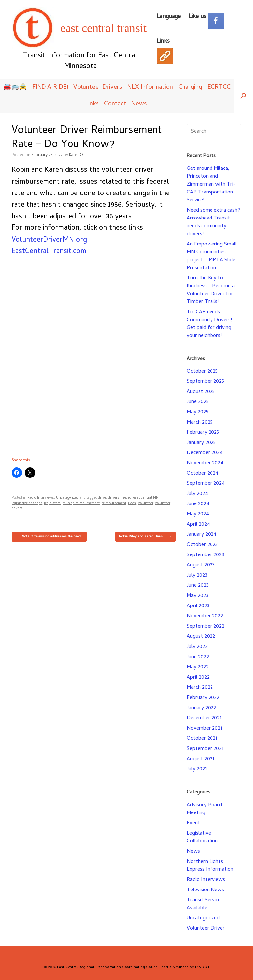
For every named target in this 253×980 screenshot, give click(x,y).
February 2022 (203, 698)
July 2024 (197, 494)
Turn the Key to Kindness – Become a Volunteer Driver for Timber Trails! (211, 290)
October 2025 (202, 372)
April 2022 (198, 678)
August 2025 (201, 392)
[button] (243, 96)
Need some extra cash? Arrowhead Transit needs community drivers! (213, 222)
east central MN (146, 498)
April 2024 (198, 525)
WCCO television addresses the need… (49, 537)
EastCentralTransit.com (49, 252)
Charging (190, 87)
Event (193, 823)
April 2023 (198, 606)
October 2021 (202, 739)
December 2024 (205, 453)
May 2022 (198, 667)
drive (102, 498)
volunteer (146, 503)
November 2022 (205, 616)
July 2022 (197, 647)
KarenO (76, 155)
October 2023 (202, 545)
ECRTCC (219, 87)
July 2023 (197, 576)
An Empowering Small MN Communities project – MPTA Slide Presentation (212, 256)
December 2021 (204, 718)
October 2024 (203, 474)
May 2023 (197, 596)
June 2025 (198, 402)
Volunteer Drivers (98, 87)
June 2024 (198, 504)
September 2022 (206, 627)
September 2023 (205, 555)
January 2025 (201, 443)
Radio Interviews (41, 498)
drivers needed (120, 498)
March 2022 (200, 688)
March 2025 (200, 423)
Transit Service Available (204, 904)
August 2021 (201, 759)
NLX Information (150, 87)
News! (140, 104)
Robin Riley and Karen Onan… (145, 537)
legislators (52, 503)
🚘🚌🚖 (15, 87)
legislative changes (27, 503)
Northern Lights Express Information (210, 866)
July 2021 (197, 769)
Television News (205, 890)
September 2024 (206, 484)
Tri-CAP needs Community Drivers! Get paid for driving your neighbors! (209, 324)
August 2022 (201, 637)
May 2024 (198, 514)
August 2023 (201, 565)
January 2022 (201, 708)
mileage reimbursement (81, 503)
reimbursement (114, 503)
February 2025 (203, 433)
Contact (115, 104)
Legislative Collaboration (202, 838)
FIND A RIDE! (50, 87)
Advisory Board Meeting (204, 809)
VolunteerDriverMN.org (49, 240)
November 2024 (205, 463)
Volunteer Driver (206, 929)
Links (92, 104)
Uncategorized (67, 498)
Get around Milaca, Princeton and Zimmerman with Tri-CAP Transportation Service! (211, 185)
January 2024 (202, 535)
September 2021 (205, 749)
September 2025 (205, 382)
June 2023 (198, 586)
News (193, 852)
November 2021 (205, 729)
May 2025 (197, 412)
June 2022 (198, 657)
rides (132, 503)
